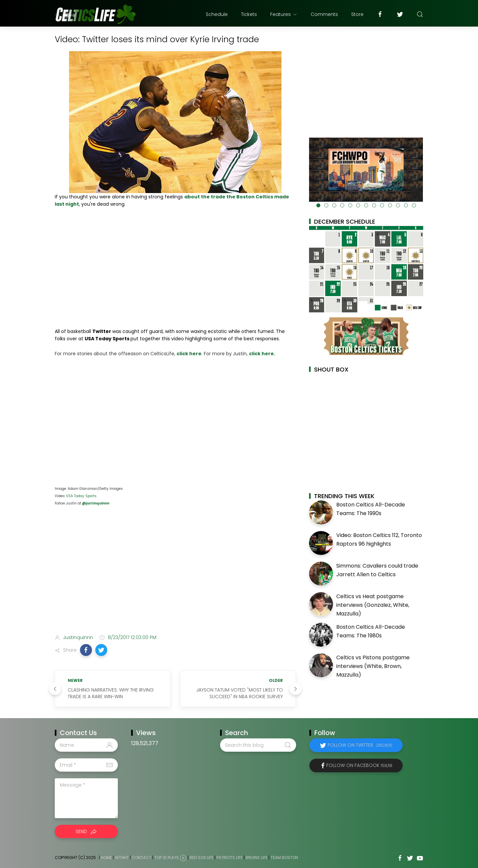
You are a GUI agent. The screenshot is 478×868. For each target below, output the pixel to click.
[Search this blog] (258, 745)
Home (106, 858)
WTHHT (122, 858)
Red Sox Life (201, 858)
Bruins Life (257, 858)
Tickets (249, 14)
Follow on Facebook (359, 765)
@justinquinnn (95, 503)
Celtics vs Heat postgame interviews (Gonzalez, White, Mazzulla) (373, 605)
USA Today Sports (81, 496)
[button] (86, 650)
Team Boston (284, 858)
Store (357, 14)
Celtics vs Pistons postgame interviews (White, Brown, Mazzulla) (373, 666)
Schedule (217, 14)
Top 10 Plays (167, 858)
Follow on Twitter (360, 745)
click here (189, 354)
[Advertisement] (175, 577)
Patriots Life (230, 858)
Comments (324, 14)
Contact (142, 858)
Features (284, 14)
